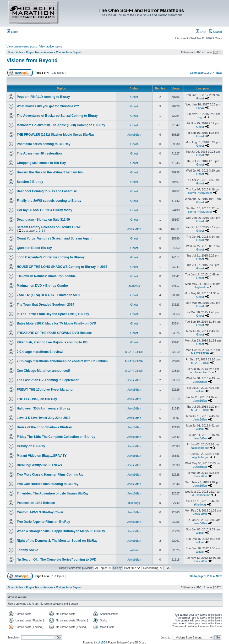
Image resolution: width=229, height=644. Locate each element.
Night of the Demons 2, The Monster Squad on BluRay (57, 541)
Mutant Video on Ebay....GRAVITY (42, 456)
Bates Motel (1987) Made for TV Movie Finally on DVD (56, 323)
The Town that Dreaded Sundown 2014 (45, 305)
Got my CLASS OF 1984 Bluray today (44, 210)
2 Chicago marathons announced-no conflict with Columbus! (62, 361)
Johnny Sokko (28, 550)
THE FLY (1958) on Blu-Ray (37, 399)
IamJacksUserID (200, 372)
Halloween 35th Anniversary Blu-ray (43, 408)
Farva (200, 108)
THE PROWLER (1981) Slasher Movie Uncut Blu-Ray (56, 135)
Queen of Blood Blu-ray (34, 248)
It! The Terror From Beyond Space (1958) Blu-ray (53, 314)
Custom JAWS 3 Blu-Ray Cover (40, 512)
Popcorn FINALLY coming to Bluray (43, 97)
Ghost (134, 97)
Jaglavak (134, 286)
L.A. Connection (200, 495)
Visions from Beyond (69, 52)
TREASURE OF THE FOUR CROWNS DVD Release (54, 333)
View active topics (51, 46)
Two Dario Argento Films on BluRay (43, 522)
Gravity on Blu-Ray (31, 446)
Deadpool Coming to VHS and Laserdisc (47, 191)
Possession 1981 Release (36, 503)
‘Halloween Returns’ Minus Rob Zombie (46, 276)
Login (13, 32)
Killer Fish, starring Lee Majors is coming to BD (52, 342)
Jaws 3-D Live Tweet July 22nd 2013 (44, 418)
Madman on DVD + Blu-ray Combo (42, 286)
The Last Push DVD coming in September (48, 380)
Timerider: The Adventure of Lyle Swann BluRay (53, 493)
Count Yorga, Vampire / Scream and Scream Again (54, 238)
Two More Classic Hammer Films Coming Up (50, 475)
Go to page (197, 73)
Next (219, 73)
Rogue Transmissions (40, 52)
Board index (15, 52)
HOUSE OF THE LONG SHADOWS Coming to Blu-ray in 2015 (62, 267)
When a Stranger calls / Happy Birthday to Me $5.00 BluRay (61, 531)
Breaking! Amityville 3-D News (39, 465)
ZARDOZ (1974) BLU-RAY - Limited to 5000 (48, 295)
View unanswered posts (22, 46)
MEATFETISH (134, 352)
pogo (200, 117)
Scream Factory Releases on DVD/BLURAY (49, 227)
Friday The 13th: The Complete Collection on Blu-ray (56, 437)
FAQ (201, 32)
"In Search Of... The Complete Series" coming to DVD (56, 560)
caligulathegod (200, 448)
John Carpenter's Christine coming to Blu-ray (51, 257)
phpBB (101, 643)
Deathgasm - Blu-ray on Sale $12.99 (43, 220)
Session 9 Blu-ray (30, 182)
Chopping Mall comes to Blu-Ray (41, 163)
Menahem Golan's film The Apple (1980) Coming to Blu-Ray (61, 125)
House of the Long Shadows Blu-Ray (44, 427)
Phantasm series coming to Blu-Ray (44, 144)
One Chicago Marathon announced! (43, 371)
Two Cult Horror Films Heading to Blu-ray (48, 484)
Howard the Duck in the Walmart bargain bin (50, 172)
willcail (200, 391)
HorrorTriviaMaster (200, 193)
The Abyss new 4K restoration (39, 153)
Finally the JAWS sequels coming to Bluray (49, 201)
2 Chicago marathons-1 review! (40, 352)
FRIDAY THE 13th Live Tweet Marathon (46, 390)
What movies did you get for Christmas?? (48, 106)
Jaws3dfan (134, 135)
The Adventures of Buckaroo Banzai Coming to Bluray (57, 116)
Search (215, 32)
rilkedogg (134, 503)
